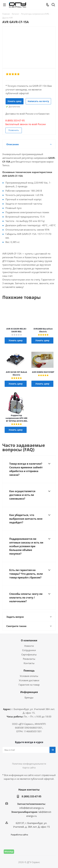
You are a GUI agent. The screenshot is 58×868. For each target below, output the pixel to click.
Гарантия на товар (29, 685)
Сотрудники (29, 650)
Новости (29, 646)
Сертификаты (29, 654)
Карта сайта (29, 768)
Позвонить (14, 130)
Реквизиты (29, 659)
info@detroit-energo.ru (32, 808)
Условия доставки (29, 680)
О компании (29, 640)
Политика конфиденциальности (29, 764)
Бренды (29, 697)
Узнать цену (15, 101)
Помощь (29, 671)
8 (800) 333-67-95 (31, 796)
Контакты (29, 663)
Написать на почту (38, 101)
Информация (29, 692)
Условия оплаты (29, 676)
